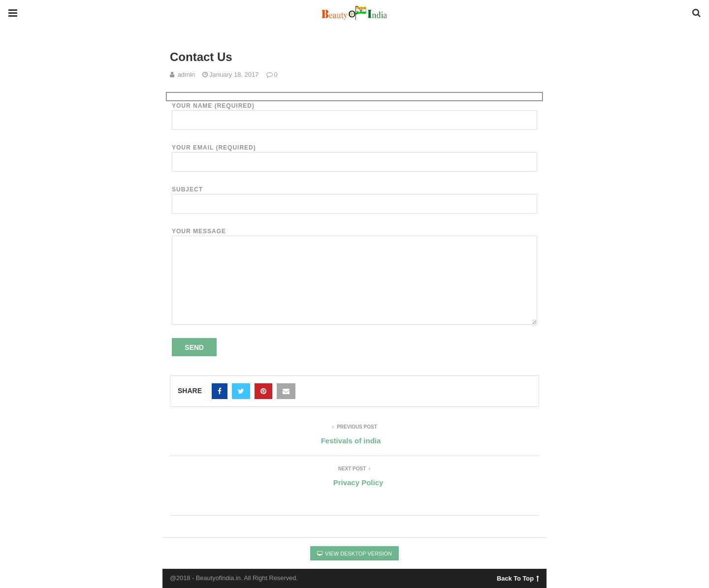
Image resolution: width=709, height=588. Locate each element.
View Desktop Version (354, 554)
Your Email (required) (354, 155)
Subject (354, 197)
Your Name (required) (354, 113)
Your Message (354, 236)
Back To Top (518, 577)
